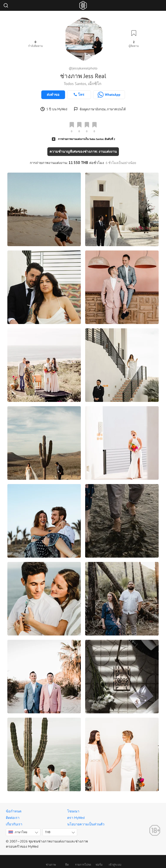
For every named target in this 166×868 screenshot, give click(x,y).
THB (48, 832)
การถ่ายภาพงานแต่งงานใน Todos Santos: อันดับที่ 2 (87, 139)
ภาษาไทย (18, 832)
